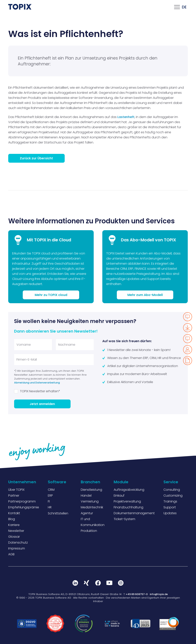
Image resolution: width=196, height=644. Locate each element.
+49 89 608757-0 (137, 594)
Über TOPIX (16, 490)
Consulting (172, 490)
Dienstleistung (91, 490)
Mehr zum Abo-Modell (145, 295)
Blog (12, 519)
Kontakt (14, 513)
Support (170, 507)
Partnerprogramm (22, 501)
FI (49, 501)
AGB (11, 554)
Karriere (14, 525)
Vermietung (90, 501)
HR (50, 507)
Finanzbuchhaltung (128, 507)
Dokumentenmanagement (134, 513)
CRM (51, 490)
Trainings (170, 501)
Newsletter (16, 531)
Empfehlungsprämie (24, 507)
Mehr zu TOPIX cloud (51, 295)
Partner (14, 496)
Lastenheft (126, 117)
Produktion (89, 531)
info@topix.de (159, 594)
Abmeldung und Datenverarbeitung (37, 383)
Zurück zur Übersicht (36, 158)
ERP (50, 496)
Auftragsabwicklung (129, 490)
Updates (170, 513)
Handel (86, 496)
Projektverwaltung (127, 501)
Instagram (121, 583)
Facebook (98, 583)
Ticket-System (124, 519)
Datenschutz (18, 543)
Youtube (109, 583)
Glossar (14, 537)
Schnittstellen (58, 513)
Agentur (87, 513)
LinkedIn (75, 583)
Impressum (17, 548)
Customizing (173, 496)
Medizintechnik (92, 507)
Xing (87, 583)
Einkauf (119, 496)
